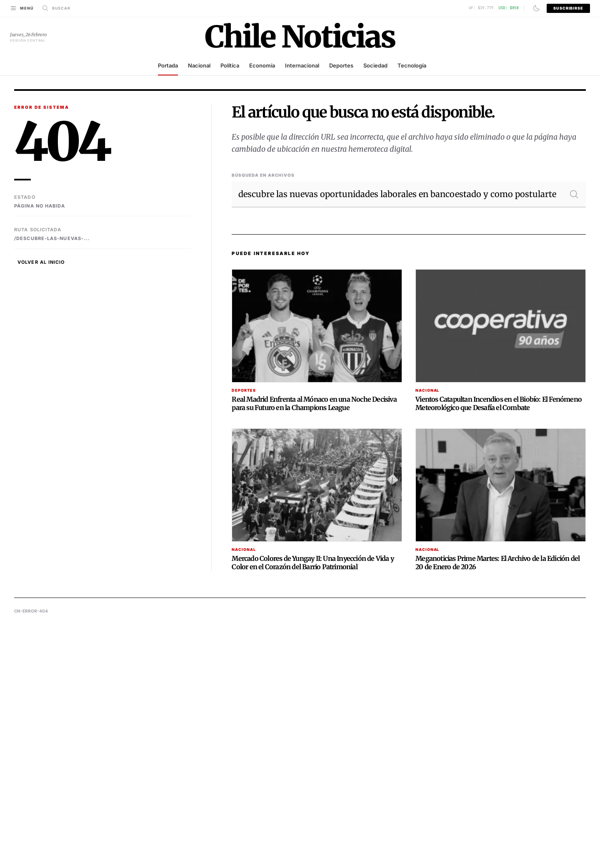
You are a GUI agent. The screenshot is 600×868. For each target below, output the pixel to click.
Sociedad (375, 65)
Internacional (302, 65)
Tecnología (412, 65)
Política (230, 65)
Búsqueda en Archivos (263, 175)
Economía (262, 65)
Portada (168, 65)
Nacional (199, 65)
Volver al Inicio (41, 262)
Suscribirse (568, 8)
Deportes (341, 65)
